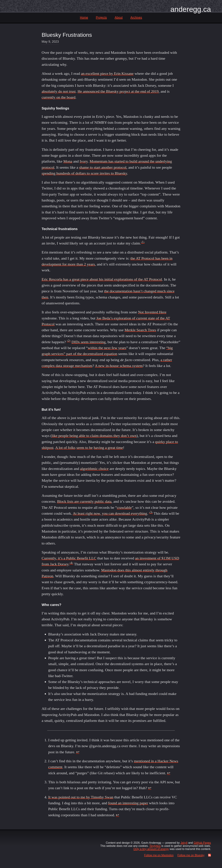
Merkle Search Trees (140, 330)
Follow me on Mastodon (159, 855)
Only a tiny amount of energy (151, 849)
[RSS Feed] (209, 855)
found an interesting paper (128, 803)
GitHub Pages (202, 843)
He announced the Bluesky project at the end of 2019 (118, 91)
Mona (68, 161)
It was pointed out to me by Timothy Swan (81, 797)
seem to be (85, 448)
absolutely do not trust (59, 91)
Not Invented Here (152, 312)
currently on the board (59, 97)
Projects (101, 18)
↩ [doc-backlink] (78, 752)
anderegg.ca (191, 9)
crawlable (124, 507)
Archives (136, 18)
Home (84, 18)
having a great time (108, 448)
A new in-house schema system (119, 366)
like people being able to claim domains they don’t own (94, 436)
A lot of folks (65, 448)
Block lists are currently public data (84, 501)
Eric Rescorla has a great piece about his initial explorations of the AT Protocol (102, 279)
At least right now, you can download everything (110, 513)
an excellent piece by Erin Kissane (107, 73)
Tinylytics (155, 846)
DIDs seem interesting (89, 342)
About (119, 18)
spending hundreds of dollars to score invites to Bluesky (84, 173)
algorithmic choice (94, 469)
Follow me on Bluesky (191, 855)
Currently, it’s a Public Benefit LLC (69, 558)
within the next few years (107, 348)
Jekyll (184, 843)
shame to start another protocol (103, 167)
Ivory (84, 161)
